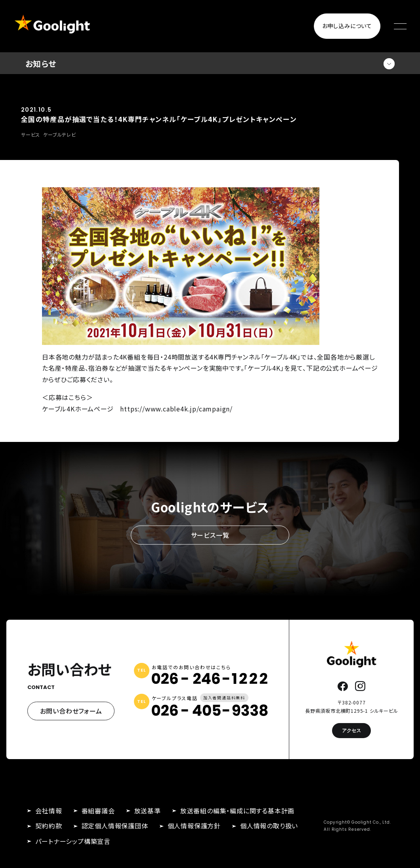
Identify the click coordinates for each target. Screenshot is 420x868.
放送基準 (148, 811)
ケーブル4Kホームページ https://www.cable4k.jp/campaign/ (137, 409)
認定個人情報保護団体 (115, 826)
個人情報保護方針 (194, 826)
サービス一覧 (210, 535)
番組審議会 (98, 811)
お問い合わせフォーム (71, 711)
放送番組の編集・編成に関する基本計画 (237, 811)
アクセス (351, 730)
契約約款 (49, 826)
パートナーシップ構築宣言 (73, 841)
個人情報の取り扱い (269, 826)
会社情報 (49, 811)
